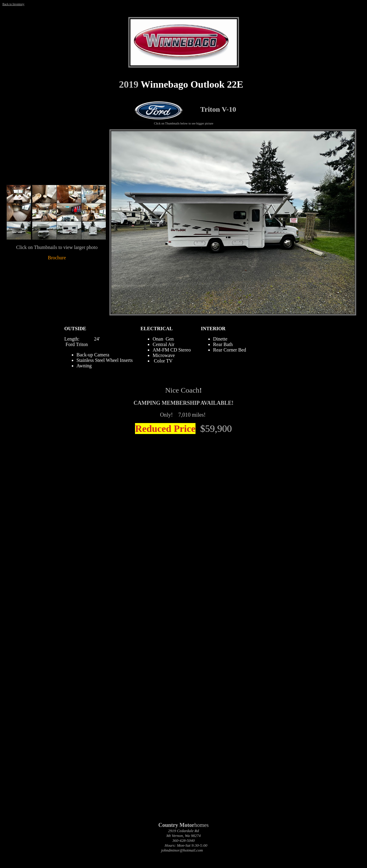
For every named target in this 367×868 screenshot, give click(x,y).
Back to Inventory (13, 4)
